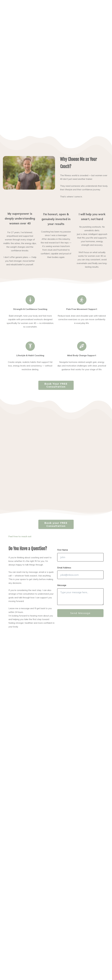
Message (62, 585)
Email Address (64, 568)
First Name (63, 550)
